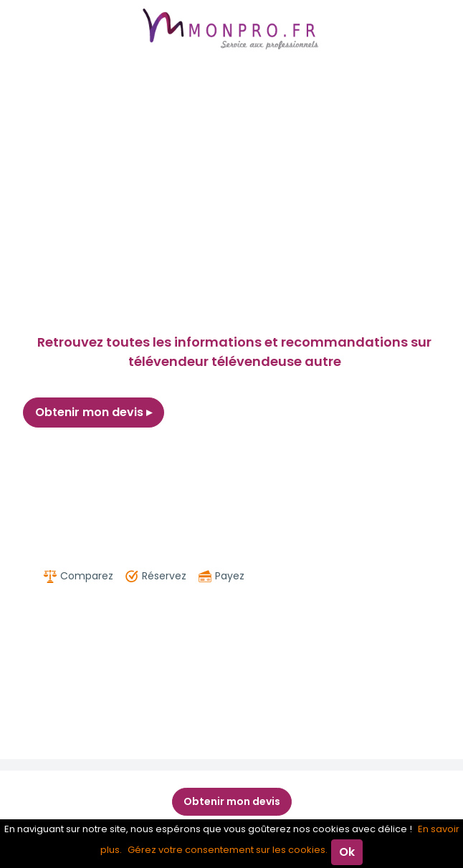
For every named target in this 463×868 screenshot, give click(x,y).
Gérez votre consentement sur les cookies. (228, 850)
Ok (347, 852)
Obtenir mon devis (94, 412)
